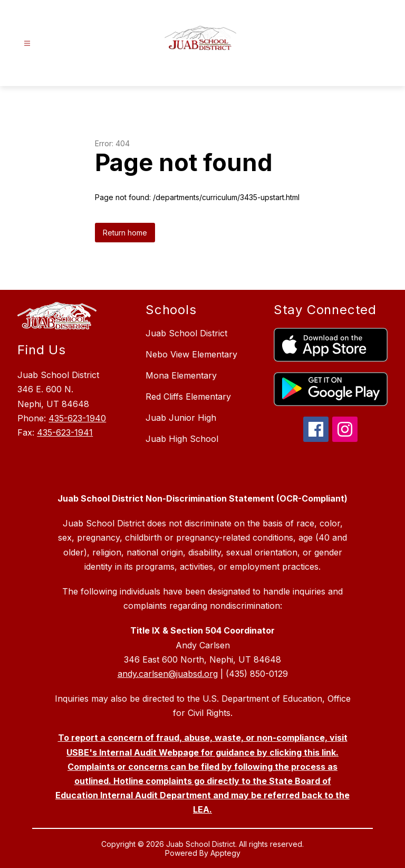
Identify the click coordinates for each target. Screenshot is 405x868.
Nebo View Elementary (191, 354)
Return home (125, 233)
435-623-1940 (77, 418)
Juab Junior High (181, 418)
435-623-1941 (65, 432)
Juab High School (182, 439)
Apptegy (225, 853)
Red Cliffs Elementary (188, 397)
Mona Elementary (181, 375)
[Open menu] (27, 44)
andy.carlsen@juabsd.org (168, 674)
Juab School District (186, 333)
